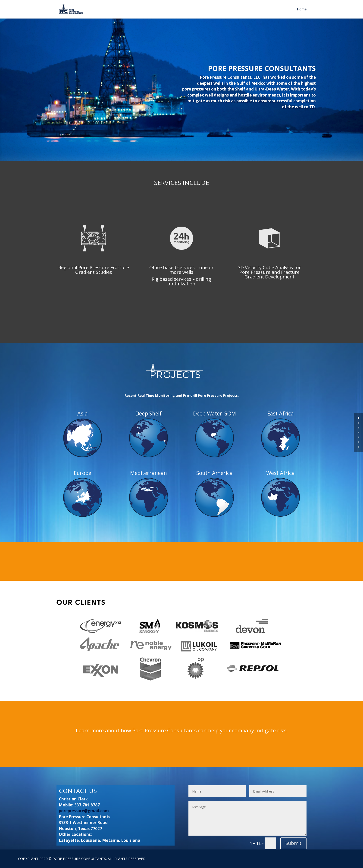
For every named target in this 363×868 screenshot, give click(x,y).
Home (302, 9)
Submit (293, 843)
